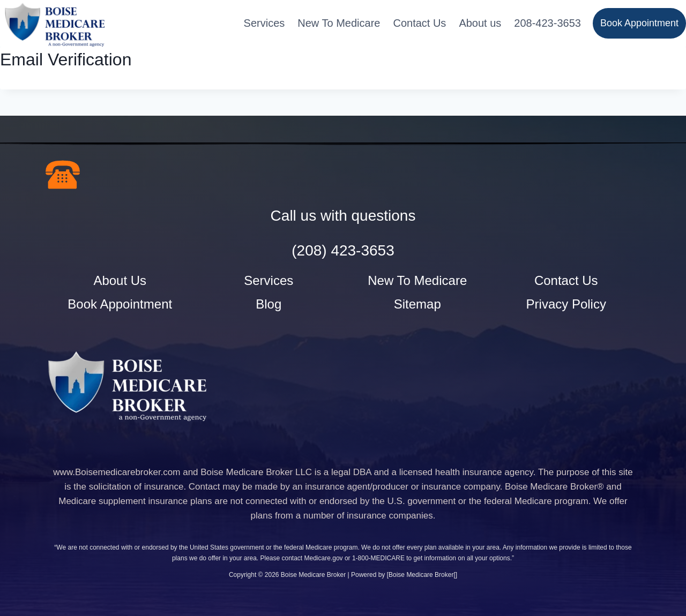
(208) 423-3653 (343, 250)
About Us (120, 280)
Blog (269, 304)
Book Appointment (639, 23)
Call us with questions (343, 216)
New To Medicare (339, 23)
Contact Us (419, 23)
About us (480, 23)
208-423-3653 (547, 23)
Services (264, 23)
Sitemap (417, 304)
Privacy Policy (566, 304)
